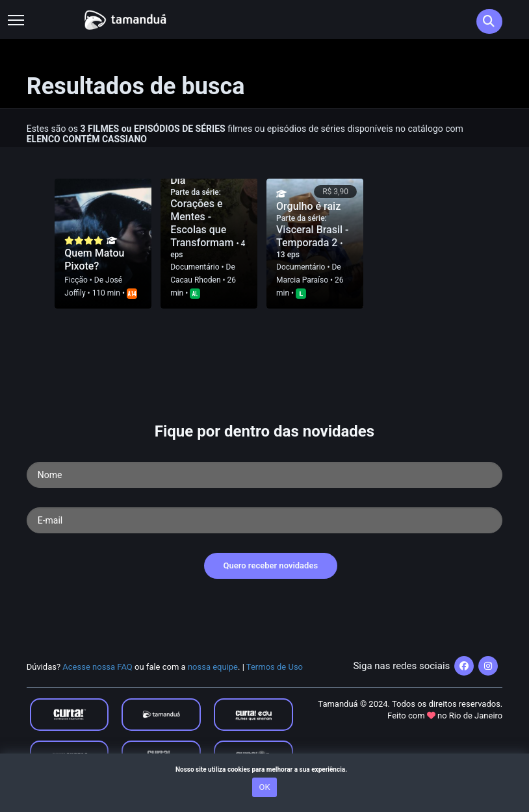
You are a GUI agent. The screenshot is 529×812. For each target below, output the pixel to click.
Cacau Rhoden (195, 280)
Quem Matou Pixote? (94, 260)
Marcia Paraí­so (302, 280)
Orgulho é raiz (308, 206)
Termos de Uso (275, 667)
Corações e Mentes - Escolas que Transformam (203, 223)
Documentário (195, 267)
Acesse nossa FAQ (97, 667)
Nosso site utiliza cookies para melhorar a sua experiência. (264, 769)
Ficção (76, 280)
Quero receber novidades (271, 565)
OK (264, 787)
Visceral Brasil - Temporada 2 (313, 236)
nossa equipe (213, 667)
